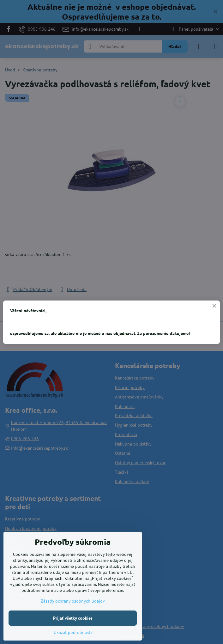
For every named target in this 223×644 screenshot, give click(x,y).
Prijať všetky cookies (73, 618)
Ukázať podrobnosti (73, 632)
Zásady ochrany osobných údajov (73, 601)
